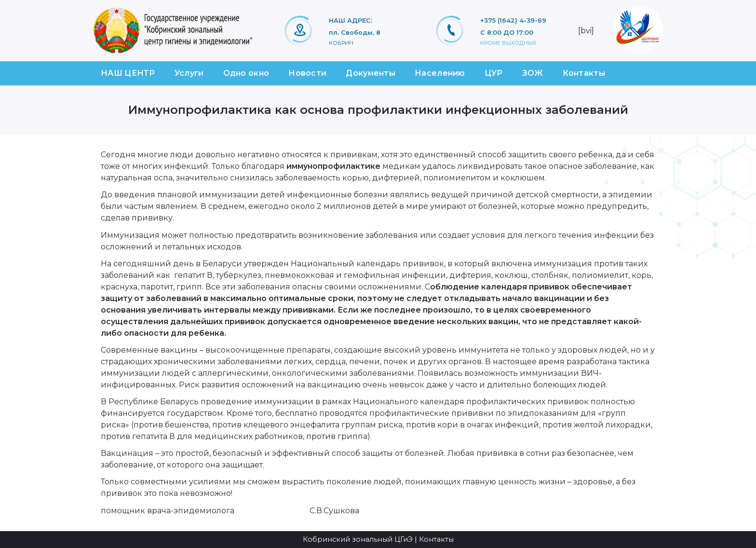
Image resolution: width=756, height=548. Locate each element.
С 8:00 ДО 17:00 (507, 33)
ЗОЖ (533, 73)
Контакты (584, 73)
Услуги (189, 73)
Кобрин (341, 43)
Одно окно (246, 73)
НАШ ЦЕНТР (128, 73)
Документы (371, 73)
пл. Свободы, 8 (355, 33)
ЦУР (494, 73)
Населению (440, 73)
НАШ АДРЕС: (351, 21)
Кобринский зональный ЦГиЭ (358, 539)
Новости (307, 73)
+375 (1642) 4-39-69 (513, 21)
